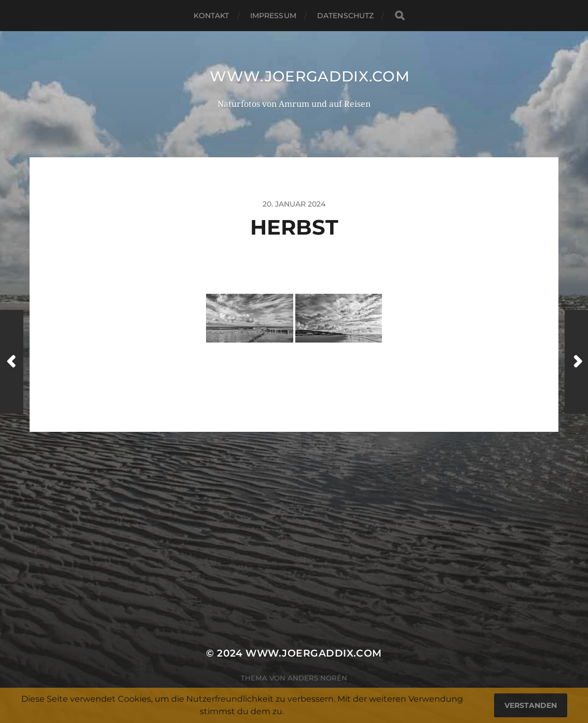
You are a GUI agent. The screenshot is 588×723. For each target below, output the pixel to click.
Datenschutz (346, 16)
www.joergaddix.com (310, 76)
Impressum (273, 16)
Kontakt (211, 16)
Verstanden (531, 705)
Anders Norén (317, 678)
